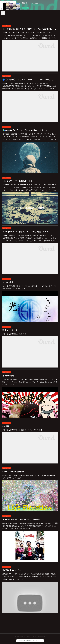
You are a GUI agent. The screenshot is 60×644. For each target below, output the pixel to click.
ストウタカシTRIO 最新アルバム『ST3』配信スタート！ (26, 232)
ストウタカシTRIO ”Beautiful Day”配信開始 (21, 519)
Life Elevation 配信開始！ (13, 472)
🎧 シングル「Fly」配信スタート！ (17, 181)
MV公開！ (7, 426)
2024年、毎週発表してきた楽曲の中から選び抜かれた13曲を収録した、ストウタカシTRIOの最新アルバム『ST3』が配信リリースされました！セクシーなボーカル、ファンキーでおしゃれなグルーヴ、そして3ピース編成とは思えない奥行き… (30, 238)
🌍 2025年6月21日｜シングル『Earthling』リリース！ (26, 130)
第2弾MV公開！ (9, 376)
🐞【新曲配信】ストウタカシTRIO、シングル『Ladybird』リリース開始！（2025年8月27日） (30, 29)
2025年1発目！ (9, 282)
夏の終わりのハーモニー (13, 570)
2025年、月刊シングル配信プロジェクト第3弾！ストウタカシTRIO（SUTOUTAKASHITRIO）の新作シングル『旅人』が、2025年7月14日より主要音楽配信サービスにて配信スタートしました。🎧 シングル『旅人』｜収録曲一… (30, 86)
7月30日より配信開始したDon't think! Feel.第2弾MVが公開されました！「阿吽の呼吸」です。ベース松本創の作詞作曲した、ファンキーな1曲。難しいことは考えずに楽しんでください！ (30, 382)
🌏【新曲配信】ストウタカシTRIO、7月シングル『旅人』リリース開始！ (30, 80)
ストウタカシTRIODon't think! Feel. (14, 334)
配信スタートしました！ (13, 330)
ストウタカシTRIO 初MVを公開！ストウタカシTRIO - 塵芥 (22, 430)
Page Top (30, 629)
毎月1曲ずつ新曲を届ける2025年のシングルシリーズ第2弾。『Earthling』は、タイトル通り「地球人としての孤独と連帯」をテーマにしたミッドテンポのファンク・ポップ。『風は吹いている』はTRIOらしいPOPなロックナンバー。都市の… (30, 137)
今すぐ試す (26, 8)
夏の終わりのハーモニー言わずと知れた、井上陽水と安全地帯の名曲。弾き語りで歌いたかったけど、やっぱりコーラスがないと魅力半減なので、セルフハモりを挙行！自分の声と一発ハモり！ (29, 577)
